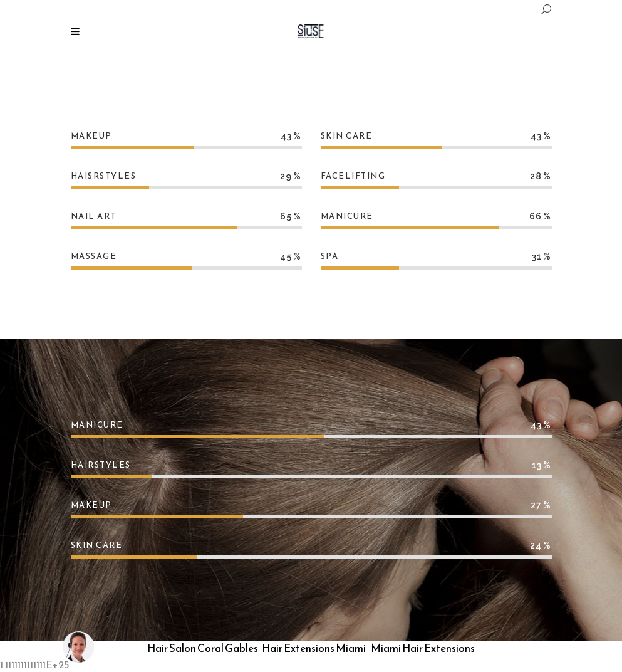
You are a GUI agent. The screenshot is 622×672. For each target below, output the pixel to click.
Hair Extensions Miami (314, 648)
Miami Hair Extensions (423, 648)
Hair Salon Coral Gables (203, 648)
